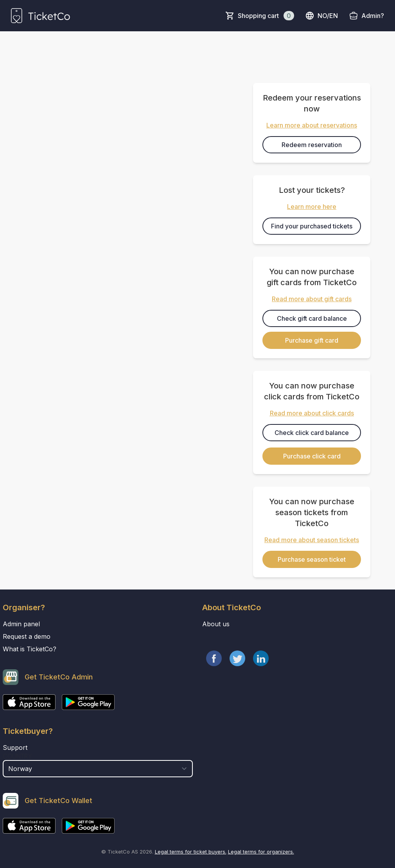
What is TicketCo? (30, 649)
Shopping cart (266, 16)
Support (15, 748)
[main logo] (40, 16)
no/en (321, 16)
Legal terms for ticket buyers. (191, 852)
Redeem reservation (312, 145)
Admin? (373, 16)
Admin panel (21, 624)
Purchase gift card (312, 340)
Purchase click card (312, 456)
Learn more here (312, 207)
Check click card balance (312, 433)
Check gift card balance (312, 318)
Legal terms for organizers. (261, 852)
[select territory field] (98, 769)
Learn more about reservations (312, 125)
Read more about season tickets (312, 540)
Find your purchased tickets (312, 226)
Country (17, 756)
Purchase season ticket (312, 559)
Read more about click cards (312, 413)
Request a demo (27, 636)
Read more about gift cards (312, 299)
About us (216, 624)
